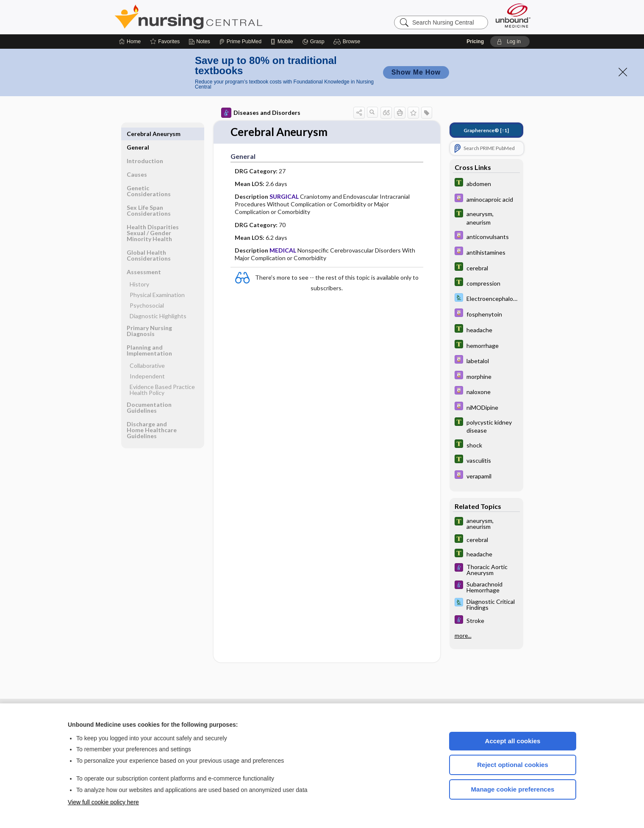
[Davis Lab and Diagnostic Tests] (486, 299)
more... (463, 636)
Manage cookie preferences (513, 789)
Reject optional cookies (513, 765)
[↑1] (486, 130)
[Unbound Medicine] (513, 15)
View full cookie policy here (103, 802)
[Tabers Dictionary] (486, 183)
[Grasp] (313, 42)
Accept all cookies (513, 741)
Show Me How (416, 72)
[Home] (130, 42)
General (138, 134)
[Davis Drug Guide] (486, 199)
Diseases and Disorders (261, 113)
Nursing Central (220, 17)
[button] (348, 42)
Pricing (475, 42)
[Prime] (240, 42)
